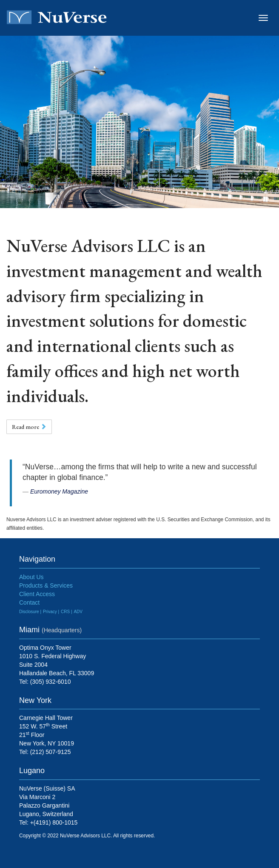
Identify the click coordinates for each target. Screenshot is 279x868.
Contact (29, 602)
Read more (29, 427)
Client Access (37, 594)
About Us (31, 577)
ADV (78, 612)
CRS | (67, 612)
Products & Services (46, 585)
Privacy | (51, 612)
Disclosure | (30, 612)
